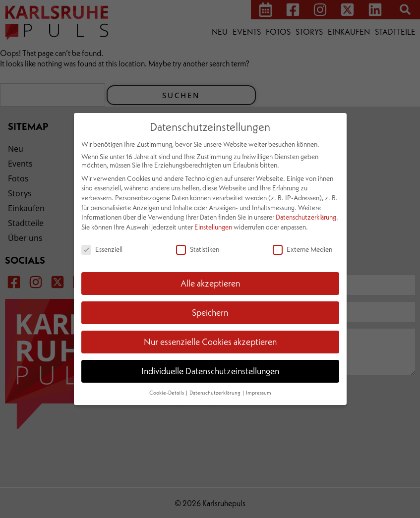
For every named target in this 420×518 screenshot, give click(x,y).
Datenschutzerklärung (306, 217)
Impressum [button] (259, 393)
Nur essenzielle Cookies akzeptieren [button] (210, 342)
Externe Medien (302, 249)
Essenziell (102, 249)
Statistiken (198, 249)
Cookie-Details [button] (167, 393)
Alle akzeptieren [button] (210, 283)
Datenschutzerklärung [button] (215, 393)
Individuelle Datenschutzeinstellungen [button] (210, 371)
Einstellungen (213, 227)
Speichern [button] (210, 312)
